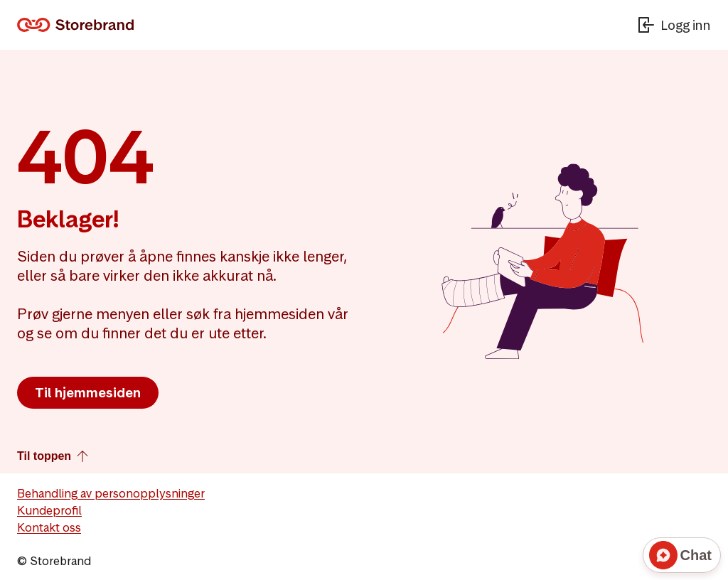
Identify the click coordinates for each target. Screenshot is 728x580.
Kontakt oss (49, 527)
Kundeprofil (49, 510)
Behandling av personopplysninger (111, 493)
